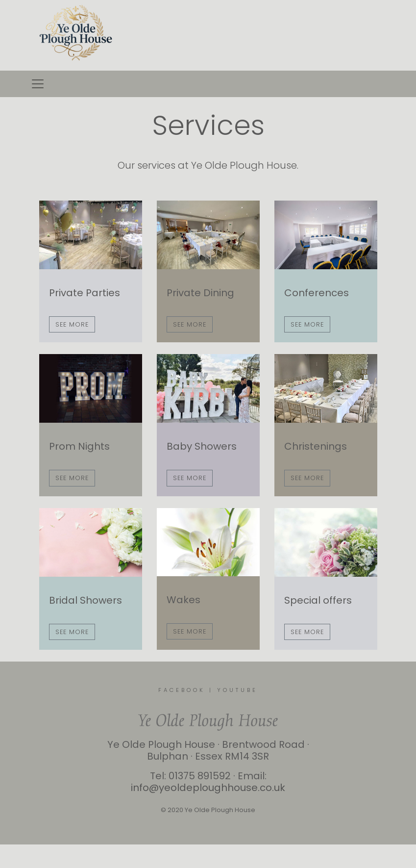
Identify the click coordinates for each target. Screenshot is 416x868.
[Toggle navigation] (38, 84)
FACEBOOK (182, 690)
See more (72, 324)
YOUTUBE (237, 690)
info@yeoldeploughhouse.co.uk (208, 788)
